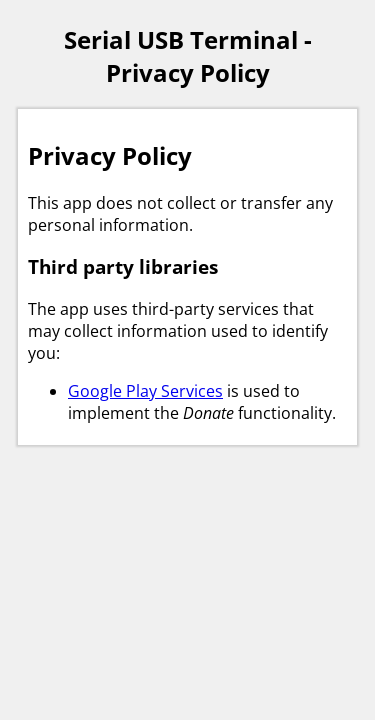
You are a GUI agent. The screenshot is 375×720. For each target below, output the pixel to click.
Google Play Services (145, 391)
